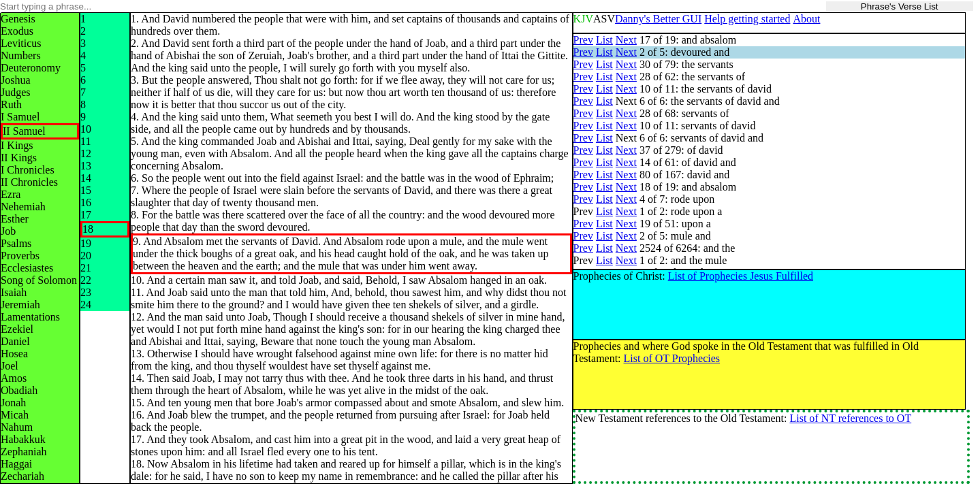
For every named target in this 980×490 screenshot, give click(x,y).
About (806, 19)
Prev (583, 40)
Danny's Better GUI (658, 19)
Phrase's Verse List (900, 6)
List (604, 40)
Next (626, 40)
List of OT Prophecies (672, 358)
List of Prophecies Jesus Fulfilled (741, 276)
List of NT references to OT (850, 418)
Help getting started (747, 19)
